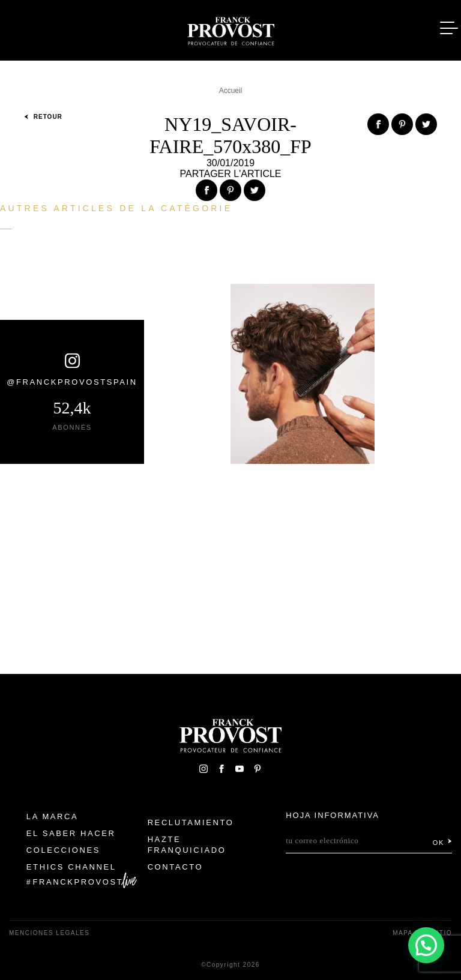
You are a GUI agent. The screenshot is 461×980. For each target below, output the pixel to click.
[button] (426, 945)
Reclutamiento (191, 822)
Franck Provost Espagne (230, 29)
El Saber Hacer (71, 833)
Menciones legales (49, 933)
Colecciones (63, 850)
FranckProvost (78, 882)
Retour (43, 117)
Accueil (231, 91)
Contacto (176, 867)
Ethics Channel (71, 867)
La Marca (53, 816)
